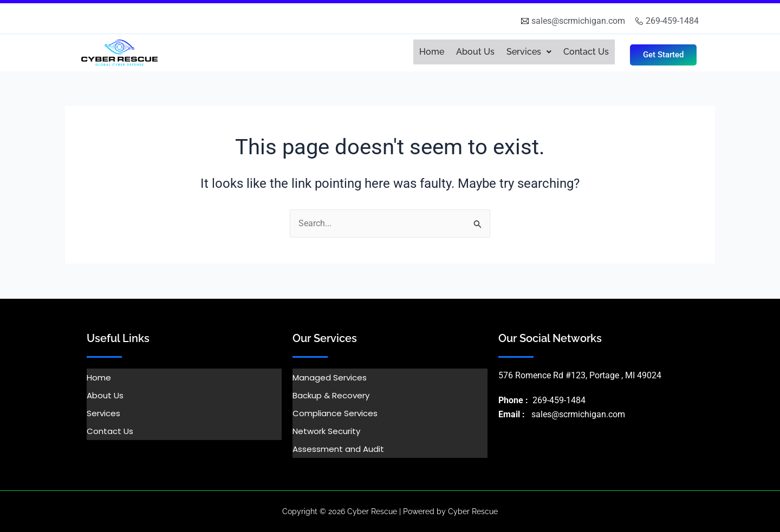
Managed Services (330, 377)
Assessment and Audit (338, 449)
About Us (475, 52)
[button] (529, 52)
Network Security (326, 431)
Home (432, 52)
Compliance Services (335, 413)
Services (529, 52)
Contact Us (586, 52)
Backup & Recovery (331, 395)
